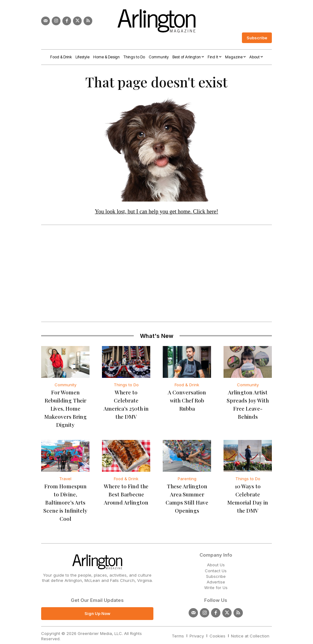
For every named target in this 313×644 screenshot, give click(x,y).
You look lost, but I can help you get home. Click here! (156, 212)
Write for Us (216, 577)
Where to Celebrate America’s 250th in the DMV (126, 400)
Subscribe (216, 565)
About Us (216, 554)
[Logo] (156, 21)
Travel (65, 477)
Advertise (216, 571)
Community (65, 385)
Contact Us (216, 560)
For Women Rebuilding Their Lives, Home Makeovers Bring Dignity (65, 408)
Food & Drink (187, 385)
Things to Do (126, 385)
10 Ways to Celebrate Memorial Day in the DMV (248, 492)
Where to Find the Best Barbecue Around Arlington (126, 492)
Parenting (187, 477)
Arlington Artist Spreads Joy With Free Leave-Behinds (248, 400)
